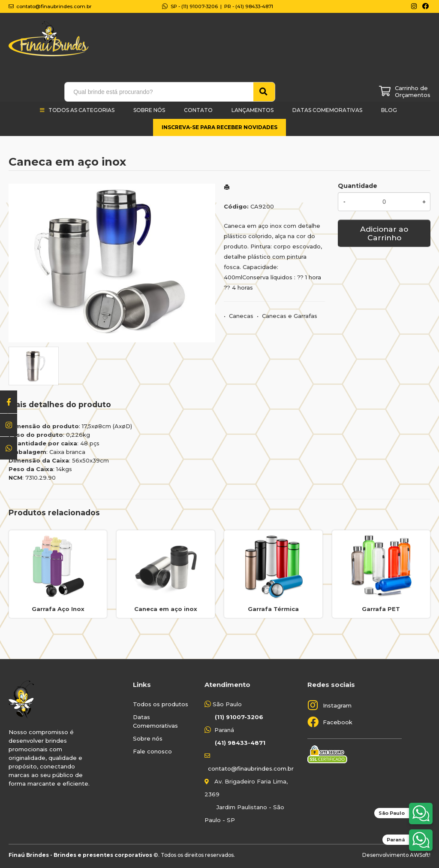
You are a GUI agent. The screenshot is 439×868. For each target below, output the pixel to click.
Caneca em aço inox (166, 609)
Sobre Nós (149, 110)
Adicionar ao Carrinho (384, 233)
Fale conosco (152, 751)
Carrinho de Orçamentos (413, 91)
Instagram (337, 705)
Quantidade (358, 186)
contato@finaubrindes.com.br (251, 768)
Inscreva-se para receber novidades (219, 127)
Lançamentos (253, 110)
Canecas (241, 316)
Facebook (338, 722)
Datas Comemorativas (327, 110)
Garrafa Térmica (273, 609)
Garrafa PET (381, 609)
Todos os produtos (161, 704)
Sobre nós (148, 738)
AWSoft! (420, 855)
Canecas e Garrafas (290, 316)
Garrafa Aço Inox (58, 609)
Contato (198, 110)
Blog (389, 110)
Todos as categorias (81, 110)
